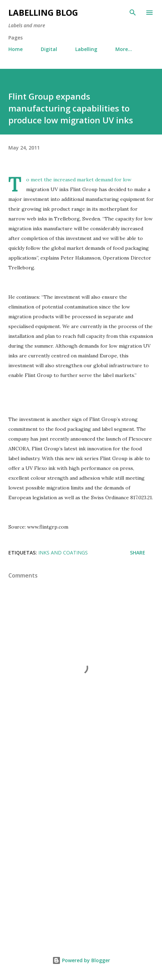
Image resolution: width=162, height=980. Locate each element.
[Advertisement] (81, 845)
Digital (49, 49)
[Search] (133, 13)
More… (124, 49)
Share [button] (138, 553)
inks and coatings (63, 553)
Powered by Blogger (81, 960)
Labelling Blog (43, 12)
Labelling (86, 49)
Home (16, 49)
